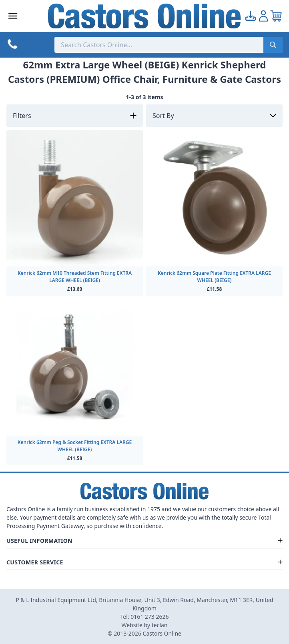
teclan (160, 625)
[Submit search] (273, 45)
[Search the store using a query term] (159, 45)
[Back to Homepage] (144, 16)
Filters (22, 116)
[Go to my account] (251, 16)
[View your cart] (276, 16)
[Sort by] (214, 116)
